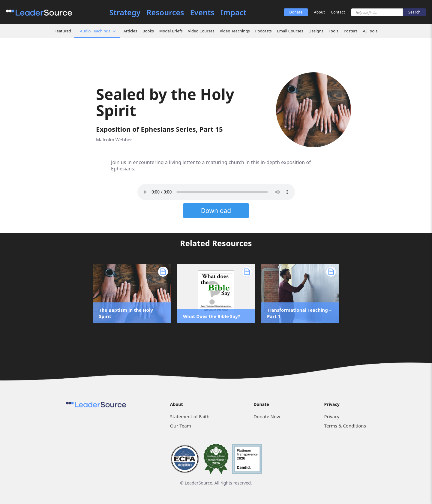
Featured (63, 31)
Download (216, 211)
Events (202, 12)
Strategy (125, 12)
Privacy (332, 416)
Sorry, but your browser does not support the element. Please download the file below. (216, 192)
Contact (338, 12)
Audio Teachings (95, 31)
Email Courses (290, 31)
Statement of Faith (190, 416)
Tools (334, 31)
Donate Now (267, 416)
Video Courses (201, 31)
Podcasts (263, 31)
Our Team (181, 426)
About (320, 12)
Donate (296, 12)
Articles (130, 31)
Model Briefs (171, 31)
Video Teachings (235, 31)
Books (148, 31)
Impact (234, 12)
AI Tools (370, 31)
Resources (165, 12)
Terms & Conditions (345, 426)
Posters (351, 31)
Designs (316, 31)
